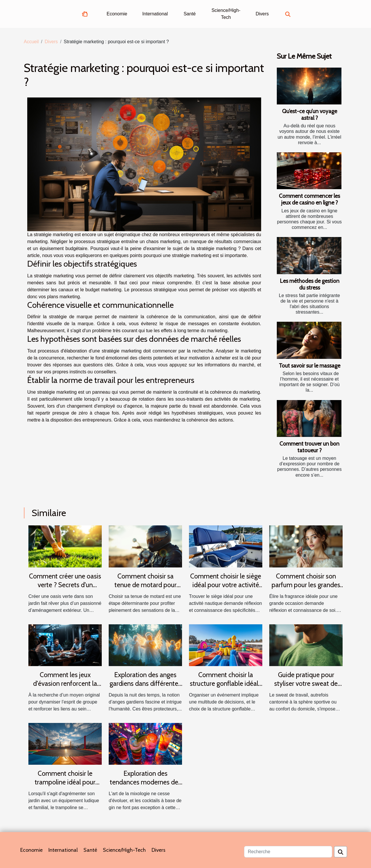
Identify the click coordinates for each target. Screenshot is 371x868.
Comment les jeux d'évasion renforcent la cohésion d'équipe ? (65, 683)
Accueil (31, 42)
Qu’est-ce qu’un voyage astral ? (310, 114)
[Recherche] (288, 852)
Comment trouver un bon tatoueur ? (309, 447)
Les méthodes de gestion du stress (310, 284)
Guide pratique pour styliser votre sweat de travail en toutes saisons (306, 683)
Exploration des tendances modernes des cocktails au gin (146, 782)
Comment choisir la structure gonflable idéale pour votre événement (226, 683)
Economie (117, 14)
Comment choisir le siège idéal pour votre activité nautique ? (226, 585)
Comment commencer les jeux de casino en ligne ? (309, 199)
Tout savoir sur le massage (310, 366)
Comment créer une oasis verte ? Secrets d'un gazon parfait (65, 585)
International (155, 14)
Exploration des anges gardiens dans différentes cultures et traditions (145, 683)
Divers (262, 14)
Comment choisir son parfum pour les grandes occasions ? (306, 585)
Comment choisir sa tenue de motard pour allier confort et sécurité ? (146, 585)
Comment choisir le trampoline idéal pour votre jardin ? (65, 782)
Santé (190, 14)
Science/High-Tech (226, 14)
